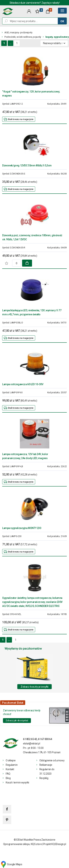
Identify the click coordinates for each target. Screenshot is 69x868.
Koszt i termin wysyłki (17, 783)
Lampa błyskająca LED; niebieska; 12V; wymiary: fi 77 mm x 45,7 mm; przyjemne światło (32, 312)
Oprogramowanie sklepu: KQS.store (23, 844)
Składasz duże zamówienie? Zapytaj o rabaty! (35, 3)
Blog (8, 778)
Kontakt (10, 769)
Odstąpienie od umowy (52, 760)
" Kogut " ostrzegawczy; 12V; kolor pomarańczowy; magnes (31, 94)
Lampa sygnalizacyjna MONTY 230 (22, 528)
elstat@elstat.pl (31, 744)
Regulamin (12, 765)
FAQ (8, 774)
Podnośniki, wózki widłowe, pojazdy (23, 37)
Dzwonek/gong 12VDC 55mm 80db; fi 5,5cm (27, 165)
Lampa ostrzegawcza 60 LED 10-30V (23, 384)
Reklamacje (46, 765)
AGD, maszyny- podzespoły (18, 32)
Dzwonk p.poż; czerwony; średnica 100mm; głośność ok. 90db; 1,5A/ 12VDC (32, 237)
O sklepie (11, 760)
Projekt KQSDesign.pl (55, 844)
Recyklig (44, 778)
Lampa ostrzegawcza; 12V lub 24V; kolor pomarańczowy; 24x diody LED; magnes (25, 456)
